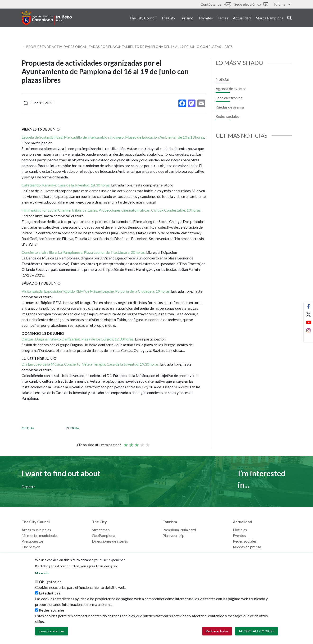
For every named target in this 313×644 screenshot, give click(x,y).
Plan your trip (173, 535)
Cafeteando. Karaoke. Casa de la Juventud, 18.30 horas (66, 185)
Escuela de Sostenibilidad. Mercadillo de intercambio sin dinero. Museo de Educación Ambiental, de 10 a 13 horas (113, 137)
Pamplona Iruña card (179, 530)
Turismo (187, 19)
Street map (101, 530)
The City (168, 19)
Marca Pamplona (269, 19)
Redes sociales (227, 116)
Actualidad (242, 19)
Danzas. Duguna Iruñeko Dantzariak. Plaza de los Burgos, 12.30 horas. (78, 339)
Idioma (282, 4)
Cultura (28, 428)
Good (142, 443)
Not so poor (131, 443)
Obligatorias (50, 582)
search (289, 18)
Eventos (239, 535)
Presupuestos (33, 541)
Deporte (28, 487)
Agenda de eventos (231, 88)
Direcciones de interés (110, 541)
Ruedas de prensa (230, 107)
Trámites (205, 19)
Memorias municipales (40, 535)
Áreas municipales (36, 530)
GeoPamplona (104, 535)
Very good (147, 443)
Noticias (223, 79)
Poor (126, 443)
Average (136, 443)
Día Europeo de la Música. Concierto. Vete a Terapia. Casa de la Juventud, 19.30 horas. (91, 364)
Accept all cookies (256, 631)
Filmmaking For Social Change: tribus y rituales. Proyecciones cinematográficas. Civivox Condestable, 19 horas (111, 210)
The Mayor (31, 547)
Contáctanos (216, 4)
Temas (223, 19)
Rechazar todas (217, 631)
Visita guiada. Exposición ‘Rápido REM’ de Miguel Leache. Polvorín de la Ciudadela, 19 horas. (96, 291)
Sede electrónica (251, 4)
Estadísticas (50, 593)
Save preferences (52, 631)
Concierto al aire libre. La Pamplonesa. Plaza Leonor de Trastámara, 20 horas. (84, 252)
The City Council (143, 19)
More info (42, 573)
